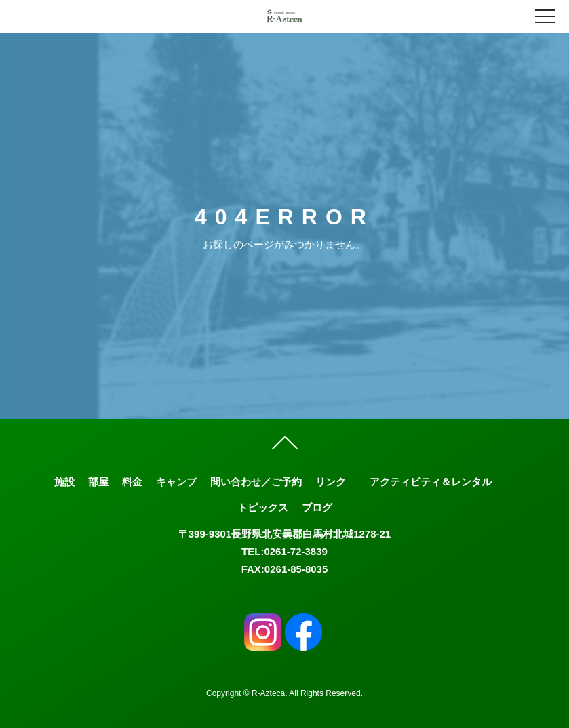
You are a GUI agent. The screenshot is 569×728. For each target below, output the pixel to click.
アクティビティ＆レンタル (431, 482)
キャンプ (176, 482)
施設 (64, 482)
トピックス (263, 507)
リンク (331, 482)
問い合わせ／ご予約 (256, 482)
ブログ (317, 507)
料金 (132, 482)
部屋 (98, 482)
